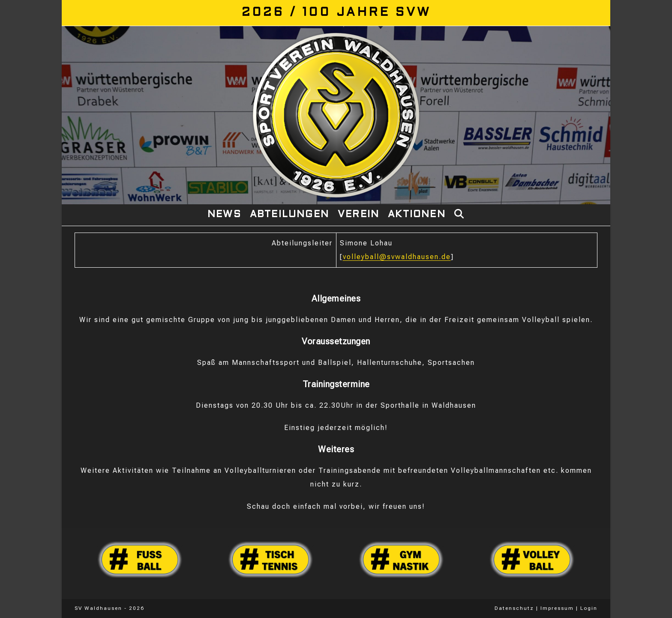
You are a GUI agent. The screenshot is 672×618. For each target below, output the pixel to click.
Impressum (557, 608)
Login (589, 608)
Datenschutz (514, 608)
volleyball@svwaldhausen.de (397, 257)
